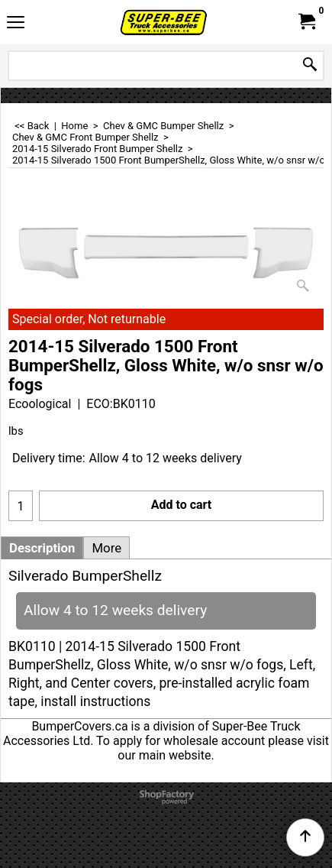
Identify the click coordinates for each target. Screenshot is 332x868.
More (106, 548)
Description (42, 548)
